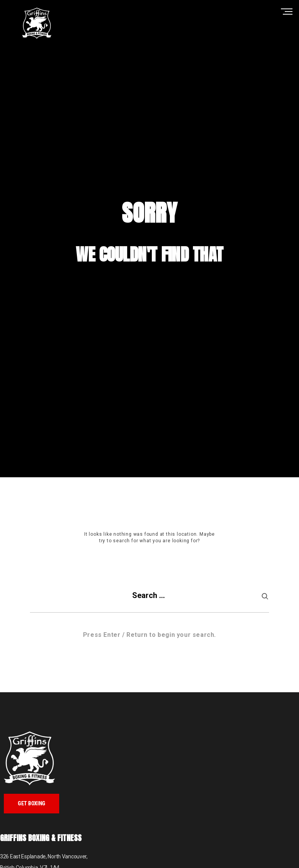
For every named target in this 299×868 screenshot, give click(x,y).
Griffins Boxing (37, 23)
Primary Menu (289, 12)
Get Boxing (32, 803)
